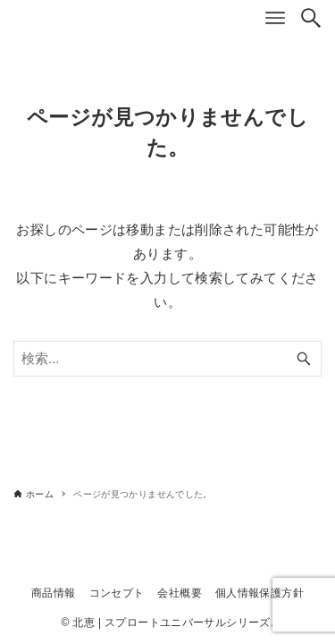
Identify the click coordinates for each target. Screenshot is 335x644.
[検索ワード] (167, 359)
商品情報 (54, 593)
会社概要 (180, 593)
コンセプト (117, 593)
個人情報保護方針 (260, 593)
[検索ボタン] (311, 18)
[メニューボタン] (275, 18)
